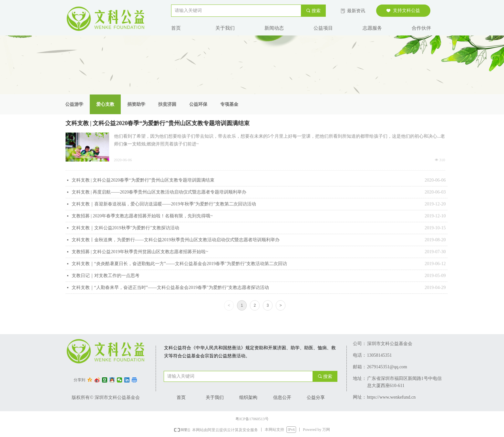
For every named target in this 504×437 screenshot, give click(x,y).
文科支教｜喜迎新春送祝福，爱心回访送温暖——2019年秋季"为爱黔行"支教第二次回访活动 (164, 204)
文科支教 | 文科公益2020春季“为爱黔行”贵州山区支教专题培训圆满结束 (158, 123)
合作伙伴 (421, 28)
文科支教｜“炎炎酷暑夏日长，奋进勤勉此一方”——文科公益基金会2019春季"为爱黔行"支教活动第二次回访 (180, 264)
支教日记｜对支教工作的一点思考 (106, 276)
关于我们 (225, 28)
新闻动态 (274, 28)
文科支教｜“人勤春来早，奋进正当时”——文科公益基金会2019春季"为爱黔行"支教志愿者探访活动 (170, 288)
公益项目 (323, 28)
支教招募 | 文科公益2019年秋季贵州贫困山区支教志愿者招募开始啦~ (140, 252)
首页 (176, 28)
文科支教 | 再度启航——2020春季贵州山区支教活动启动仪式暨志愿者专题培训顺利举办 (159, 192)
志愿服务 (372, 28)
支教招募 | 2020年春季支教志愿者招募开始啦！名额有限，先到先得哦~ (142, 216)
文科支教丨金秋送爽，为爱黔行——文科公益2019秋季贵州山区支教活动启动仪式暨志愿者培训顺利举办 (176, 240)
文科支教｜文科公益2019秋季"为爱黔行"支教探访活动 (125, 228)
